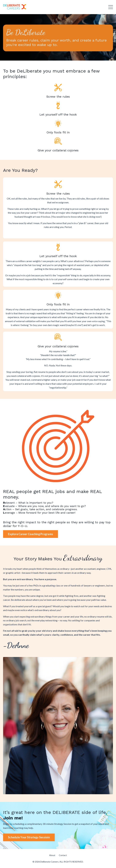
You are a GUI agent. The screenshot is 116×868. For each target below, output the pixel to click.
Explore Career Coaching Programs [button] (30, 534)
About (52, 855)
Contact (63, 855)
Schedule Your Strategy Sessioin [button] (29, 837)
